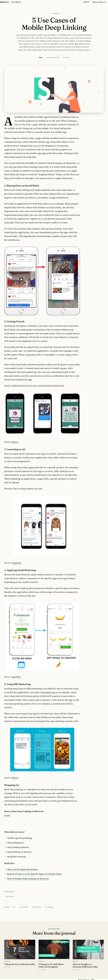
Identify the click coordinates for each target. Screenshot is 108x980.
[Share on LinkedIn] (24, 907)
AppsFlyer (16, 677)
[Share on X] (14, 907)
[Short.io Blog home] (10, 2)
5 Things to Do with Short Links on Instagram (51, 965)
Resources (10, 896)
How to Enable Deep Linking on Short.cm (28, 879)
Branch (15, 442)
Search (86, 2)
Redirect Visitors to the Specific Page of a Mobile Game (34, 874)
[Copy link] (49, 907)
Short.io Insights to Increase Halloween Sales (85, 965)
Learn (7, 815)
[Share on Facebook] (36, 907)
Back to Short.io (100, 2)
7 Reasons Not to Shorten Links (20, 964)
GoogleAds (16, 563)
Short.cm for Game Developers (23, 869)
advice (7, 961)
